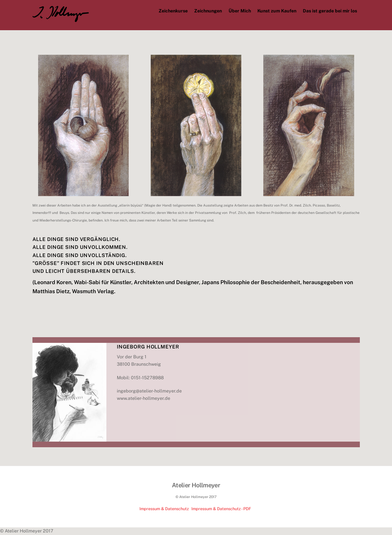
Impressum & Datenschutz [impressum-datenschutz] (164, 509)
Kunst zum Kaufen (277, 11)
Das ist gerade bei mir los (330, 11)
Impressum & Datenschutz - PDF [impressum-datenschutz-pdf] (221, 509)
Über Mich (240, 11)
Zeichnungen (208, 11)
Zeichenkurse (173, 11)
